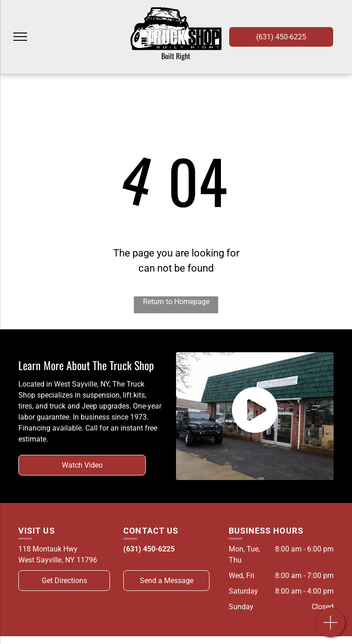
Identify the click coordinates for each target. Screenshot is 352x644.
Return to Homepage (176, 302)
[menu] (20, 37)
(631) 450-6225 (149, 549)
